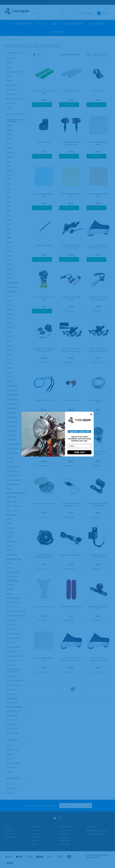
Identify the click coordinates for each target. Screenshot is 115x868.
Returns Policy (12, 788)
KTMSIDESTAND (14, 467)
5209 (10, 368)
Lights (12, 665)
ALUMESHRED (13, 399)
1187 (9, 233)
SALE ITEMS (58, 32)
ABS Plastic (12, 497)
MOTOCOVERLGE (14, 480)
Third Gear (13, 733)
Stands (12, 694)
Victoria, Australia (94, 834)
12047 (10, 256)
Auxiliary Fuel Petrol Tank (44, 400)
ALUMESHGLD (13, 395)
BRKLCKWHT (13, 431)
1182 (9, 211)
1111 (9, 162)
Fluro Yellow (13, 541)
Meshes (9, 76)
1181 (9, 206)
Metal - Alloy (13, 502)
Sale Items (10, 745)
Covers (9, 67)
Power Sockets (12, 94)
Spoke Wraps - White (71, 91)
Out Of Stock (69, 311)
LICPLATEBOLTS (14, 476)
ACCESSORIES (97, 24)
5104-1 (10, 337)
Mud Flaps (13, 629)
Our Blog (35, 834)
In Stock (13, 703)
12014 (10, 247)
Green (10, 550)
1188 (9, 238)
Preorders (10, 772)
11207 (10, 175)
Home (7, 39)
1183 (9, 215)
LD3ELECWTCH (13, 471)
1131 (9, 184)
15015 (10, 305)
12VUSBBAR (12, 292)
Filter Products (15, 114)
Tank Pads (10, 90)
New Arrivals (11, 58)
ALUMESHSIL (13, 404)
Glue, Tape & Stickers (14, 99)
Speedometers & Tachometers (13, 671)
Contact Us (105, 2)
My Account (86, 13)
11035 (10, 148)
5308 (10, 372)
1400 (10, 296)
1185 (9, 224)
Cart (103, 13)
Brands (64, 2)
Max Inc (11, 589)
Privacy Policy (64, 837)
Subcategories (14, 53)
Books (9, 63)
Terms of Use (64, 830)
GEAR (55, 24)
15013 (10, 301)
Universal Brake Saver (44, 245)
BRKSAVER (12, 440)
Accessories (16, 39)
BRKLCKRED (12, 426)
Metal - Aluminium (15, 506)
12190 (10, 269)
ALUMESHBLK (13, 386)
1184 (9, 220)
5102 (10, 332)
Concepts (12, 585)
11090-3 (11, 153)
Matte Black (12, 555)
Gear (8, 759)
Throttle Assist (98, 91)
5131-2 (10, 346)
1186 (9, 229)
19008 (10, 310)
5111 (9, 341)
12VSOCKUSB (13, 287)
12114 (10, 260)
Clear (10, 537)
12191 (10, 274)
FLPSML (11, 462)
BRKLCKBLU (12, 413)
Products (56, 2)
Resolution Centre (11, 837)
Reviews (79, 2)
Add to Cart (42, 105)
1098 (10, 130)
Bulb (10, 563)
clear (18, 711)
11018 (10, 139)
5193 (10, 363)
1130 (9, 180)
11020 (10, 144)
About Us (95, 2)
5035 (10, 319)
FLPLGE (11, 458)
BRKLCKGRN (13, 417)
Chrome (11, 532)
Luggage (10, 754)
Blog (72, 2)
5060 (10, 328)
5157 (10, 359)
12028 (10, 251)
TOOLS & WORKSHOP (74, 24)
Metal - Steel (13, 511)
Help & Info (63, 834)
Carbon (11, 528)
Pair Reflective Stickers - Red (71, 607)
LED (9, 568)
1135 (9, 189)
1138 (9, 193)
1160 (10, 197)
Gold (10, 546)
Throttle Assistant (44, 142)
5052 (10, 323)
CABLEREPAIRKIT (14, 444)
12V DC (11, 489)
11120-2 (10, 171)
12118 (10, 265)
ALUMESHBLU (13, 390)
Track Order (9, 834)
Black (10, 519)
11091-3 (10, 157)
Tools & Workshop (16, 681)
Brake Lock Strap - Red (71, 400)
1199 (10, 242)
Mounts (9, 81)
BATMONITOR (13, 408)
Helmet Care (11, 103)
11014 (10, 135)
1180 (9, 202)
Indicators (13, 661)
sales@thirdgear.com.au (97, 831)
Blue (10, 523)
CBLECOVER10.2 (14, 449)
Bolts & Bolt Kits (15, 685)
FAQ (87, 2)
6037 (10, 377)
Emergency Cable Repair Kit (44, 503)
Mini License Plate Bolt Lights (71, 555)
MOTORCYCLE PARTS (21, 24)
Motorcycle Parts (16, 656)
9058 (10, 381)
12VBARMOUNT (14, 283)
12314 (10, 278)
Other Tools (13, 690)
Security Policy (65, 844)
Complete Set (13, 576)
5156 (10, 355)
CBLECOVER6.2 (14, 453)
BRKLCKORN (13, 422)
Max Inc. (11, 594)
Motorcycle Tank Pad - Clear (44, 607)
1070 (10, 126)
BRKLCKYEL (12, 435)
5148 (10, 350)
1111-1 (9, 166)
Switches (13, 676)
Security (9, 108)
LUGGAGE (42, 24)
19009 (10, 314)
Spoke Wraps (11, 85)
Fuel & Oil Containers (14, 72)
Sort (88, 55)
